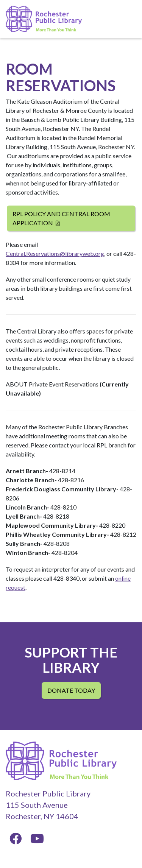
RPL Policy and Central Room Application (61, 218)
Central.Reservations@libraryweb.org (55, 253)
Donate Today (71, 690)
